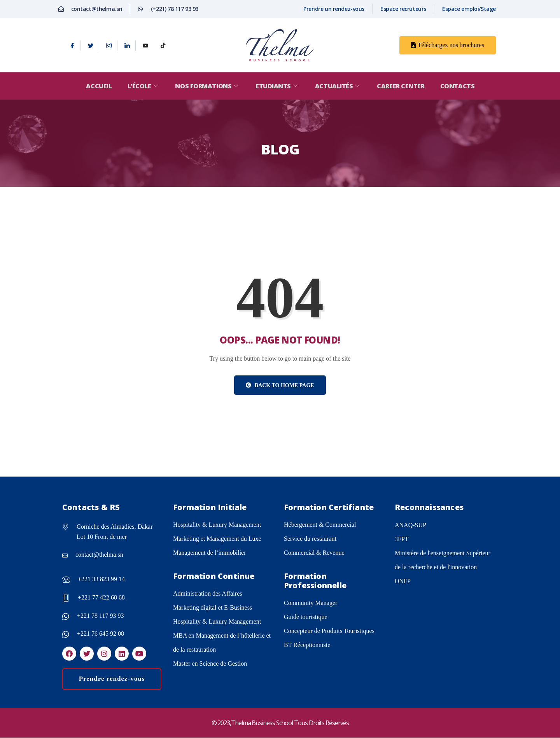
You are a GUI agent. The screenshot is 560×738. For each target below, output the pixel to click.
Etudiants (277, 86)
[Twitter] (91, 46)
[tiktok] (163, 46)
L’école (142, 86)
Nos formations (207, 86)
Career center (402, 86)
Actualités (339, 86)
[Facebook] (73, 46)
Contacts (459, 86)
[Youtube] (145, 46)
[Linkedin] (127, 46)
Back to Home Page (280, 385)
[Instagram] (109, 46)
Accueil (97, 86)
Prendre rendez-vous (112, 679)
